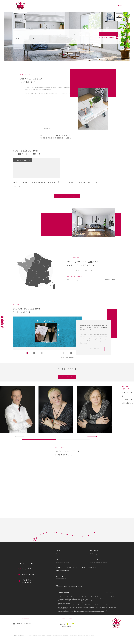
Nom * (59, 551)
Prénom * (95, 551)
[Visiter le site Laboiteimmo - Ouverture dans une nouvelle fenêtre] (19, 635)
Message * (61, 576)
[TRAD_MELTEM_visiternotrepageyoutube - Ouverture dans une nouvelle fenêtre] (2, 327)
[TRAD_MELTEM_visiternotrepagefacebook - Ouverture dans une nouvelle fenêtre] (2, 317)
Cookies (92, 635)
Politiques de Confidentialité (78, 611)
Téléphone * (97, 559)
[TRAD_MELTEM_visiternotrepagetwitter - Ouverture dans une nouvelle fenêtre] (2, 320)
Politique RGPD (86, 635)
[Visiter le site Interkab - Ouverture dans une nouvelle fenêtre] (67, 625)
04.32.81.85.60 (26, 569)
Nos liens (80, 635)
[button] (64, 54)
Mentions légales (73, 635)
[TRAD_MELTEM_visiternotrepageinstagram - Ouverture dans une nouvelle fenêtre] (2, 324)
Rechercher (110, 280)
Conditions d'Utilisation (91, 611)
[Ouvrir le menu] (122, 6)
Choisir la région (75, 277)
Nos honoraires (59, 635)
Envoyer (110, 592)
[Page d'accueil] (20, 6)
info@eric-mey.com (28, 575)
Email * (60, 559)
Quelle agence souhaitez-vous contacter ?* (76, 568)
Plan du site (66, 635)
